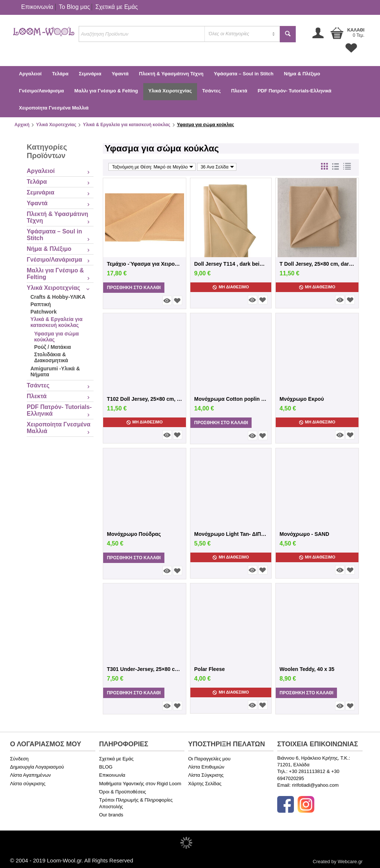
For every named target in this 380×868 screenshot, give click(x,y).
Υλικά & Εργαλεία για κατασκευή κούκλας (126, 125)
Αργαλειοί (30, 74)
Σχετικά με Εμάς (117, 7)
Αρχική (22, 125)
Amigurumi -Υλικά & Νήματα (55, 371)
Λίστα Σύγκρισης (206, 775)
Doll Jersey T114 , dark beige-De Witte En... (231, 264)
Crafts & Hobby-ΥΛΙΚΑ (58, 297)
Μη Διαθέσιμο (231, 287)
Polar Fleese (209, 669)
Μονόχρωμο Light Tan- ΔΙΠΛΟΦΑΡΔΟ (231, 534)
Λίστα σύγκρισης (28, 784)
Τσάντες (212, 91)
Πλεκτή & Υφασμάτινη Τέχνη (171, 74)
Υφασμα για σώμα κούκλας (56, 337)
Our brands (111, 815)
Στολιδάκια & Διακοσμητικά (51, 357)
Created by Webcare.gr (338, 862)
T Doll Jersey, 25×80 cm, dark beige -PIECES (317, 264)
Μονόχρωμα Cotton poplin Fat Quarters (231, 399)
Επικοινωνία (37, 7)
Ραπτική (41, 304)
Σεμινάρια (90, 74)
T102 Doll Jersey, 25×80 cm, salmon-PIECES (145, 399)
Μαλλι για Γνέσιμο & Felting (106, 91)
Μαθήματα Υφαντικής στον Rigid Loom (140, 784)
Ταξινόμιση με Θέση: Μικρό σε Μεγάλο (153, 167)
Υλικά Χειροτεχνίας (170, 91)
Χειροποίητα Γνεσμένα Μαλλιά (54, 108)
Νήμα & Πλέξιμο (302, 74)
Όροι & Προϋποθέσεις (123, 792)
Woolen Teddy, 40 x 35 (307, 669)
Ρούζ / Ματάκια (53, 347)
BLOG (106, 767)
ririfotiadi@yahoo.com (315, 785)
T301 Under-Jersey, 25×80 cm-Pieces (145, 669)
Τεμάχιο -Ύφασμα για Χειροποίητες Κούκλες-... (145, 264)
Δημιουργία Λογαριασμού (37, 767)
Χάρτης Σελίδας (205, 784)
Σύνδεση (19, 759)
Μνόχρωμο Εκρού (302, 399)
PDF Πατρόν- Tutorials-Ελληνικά (294, 91)
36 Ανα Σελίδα (217, 167)
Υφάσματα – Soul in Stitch (244, 74)
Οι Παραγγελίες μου (209, 759)
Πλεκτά (239, 91)
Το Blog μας (74, 7)
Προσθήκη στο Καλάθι (134, 288)
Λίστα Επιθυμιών (206, 767)
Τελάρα (60, 74)
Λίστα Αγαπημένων (30, 775)
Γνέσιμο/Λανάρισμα (41, 91)
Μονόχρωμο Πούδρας (134, 534)
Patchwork (44, 312)
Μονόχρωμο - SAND (304, 534)
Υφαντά (120, 74)
